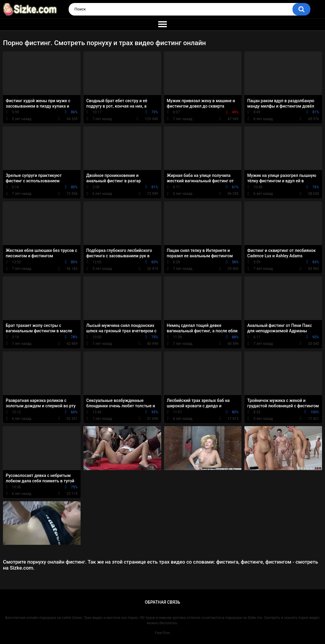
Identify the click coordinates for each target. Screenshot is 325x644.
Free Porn (162, 633)
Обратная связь (162, 602)
